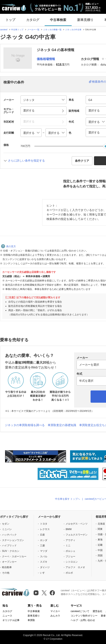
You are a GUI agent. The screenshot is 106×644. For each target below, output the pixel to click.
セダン (6, 524)
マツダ (44, 551)
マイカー (55, 611)
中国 (100, 550)
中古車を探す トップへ (68, 499)
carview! (4, 30)
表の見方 (8, 246)
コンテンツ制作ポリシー (84, 616)
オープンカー (9, 562)
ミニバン (7, 529)
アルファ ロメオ (75, 567)
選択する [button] (29, 110)
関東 (100, 529)
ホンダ (44, 540)
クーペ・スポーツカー (14, 557)
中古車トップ (17, 30)
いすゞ (44, 573)
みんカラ (55, 616)
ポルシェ (70, 551)
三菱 (42, 546)
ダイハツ (45, 567)
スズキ (44, 562)
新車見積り (85, 20)
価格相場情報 (46, 59)
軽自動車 (7, 567)
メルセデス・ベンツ (77, 524)
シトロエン (72, 562)
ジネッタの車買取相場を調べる (25, 425)
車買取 (31, 620)
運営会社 (97, 611)
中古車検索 (58, 20)
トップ (10, 20)
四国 (100, 555)
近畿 (100, 545)
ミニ (68, 546)
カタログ (33, 20)
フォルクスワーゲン (77, 535)
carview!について (80, 611)
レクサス (45, 529)
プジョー (70, 557)
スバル (44, 557)
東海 (100, 540)
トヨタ (44, 524)
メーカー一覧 (33, 30)
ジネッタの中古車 (73, 30)
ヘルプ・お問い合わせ (83, 620)
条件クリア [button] (82, 161)
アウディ (70, 540)
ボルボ (69, 573)
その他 (6, 573)
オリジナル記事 (11, 620)
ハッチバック (9, 535)
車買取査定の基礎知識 (62, 425)
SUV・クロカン (11, 551)
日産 (42, 535)
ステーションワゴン (13, 540)
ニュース (7, 616)
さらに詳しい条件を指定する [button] (26, 161)
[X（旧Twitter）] (44, 593)
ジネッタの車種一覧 (52, 30)
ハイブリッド (9, 546)
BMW (69, 529)
